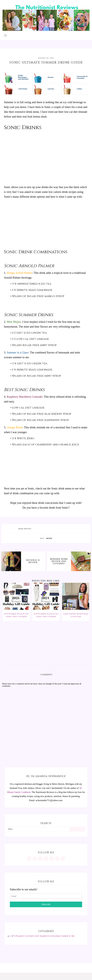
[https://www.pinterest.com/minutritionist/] (35, 859)
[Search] (77, 829)
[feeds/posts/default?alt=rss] (57, 859)
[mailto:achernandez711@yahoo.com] (63, 859)
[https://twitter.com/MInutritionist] (52, 859)
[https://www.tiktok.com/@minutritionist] (46, 859)
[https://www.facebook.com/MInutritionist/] (40, 859)
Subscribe (46, 904)
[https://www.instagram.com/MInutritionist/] (29, 859)
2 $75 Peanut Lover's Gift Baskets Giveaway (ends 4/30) (42, 936)
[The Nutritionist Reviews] (46, 30)
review (49, 538)
